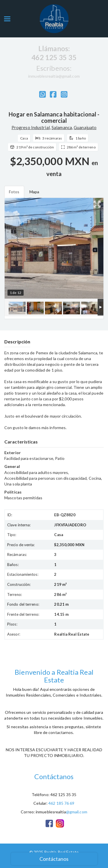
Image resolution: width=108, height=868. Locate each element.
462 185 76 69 (61, 803)
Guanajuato (85, 127)
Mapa (34, 192)
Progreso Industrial (31, 127)
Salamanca (62, 127)
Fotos (14, 192)
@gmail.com (77, 812)
